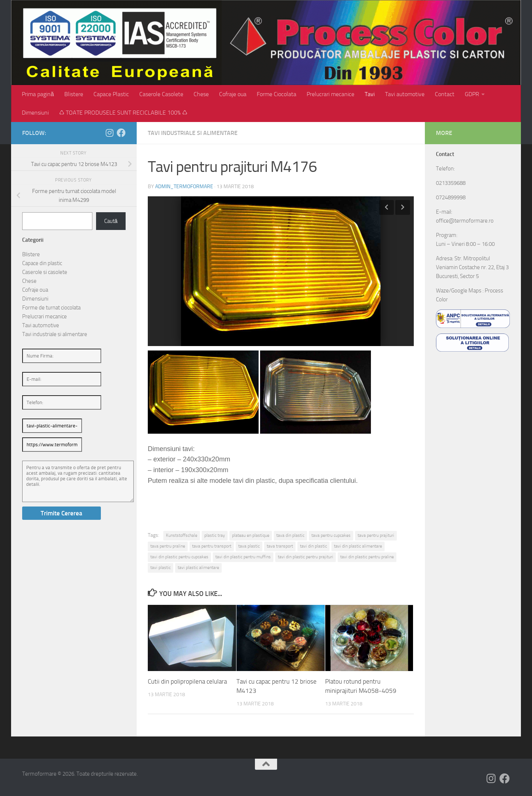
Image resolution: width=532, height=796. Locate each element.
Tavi (370, 94)
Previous (386, 207)
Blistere (74, 94)
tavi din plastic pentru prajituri (306, 557)
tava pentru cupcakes (331, 535)
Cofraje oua (233, 94)
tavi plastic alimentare (198, 568)
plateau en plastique (251, 535)
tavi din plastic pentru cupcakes (179, 557)
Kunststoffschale (182, 535)
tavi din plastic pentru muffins (243, 557)
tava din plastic (290, 535)
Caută (111, 221)
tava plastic (249, 546)
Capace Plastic (111, 94)
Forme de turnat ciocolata (51, 308)
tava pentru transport (212, 546)
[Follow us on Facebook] (121, 133)
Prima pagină (38, 94)
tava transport (280, 546)
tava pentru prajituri (376, 535)
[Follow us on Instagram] (109, 133)
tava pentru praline (168, 546)
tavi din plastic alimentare (358, 546)
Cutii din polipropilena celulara (187, 681)
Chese (201, 94)
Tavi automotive (405, 94)
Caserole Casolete (161, 94)
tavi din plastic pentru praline (367, 557)
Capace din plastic (42, 263)
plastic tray (215, 535)
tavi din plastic (313, 546)
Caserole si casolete (45, 272)
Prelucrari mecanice (330, 94)
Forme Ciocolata (277, 94)
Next (403, 207)
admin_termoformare (184, 187)
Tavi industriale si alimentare (193, 133)
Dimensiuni (35, 113)
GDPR (472, 94)
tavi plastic (161, 568)
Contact (445, 94)
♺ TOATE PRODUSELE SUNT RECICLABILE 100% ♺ (123, 113)
